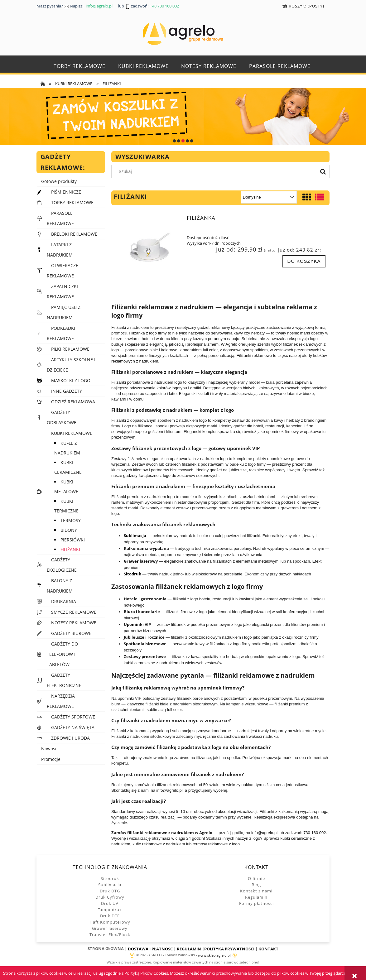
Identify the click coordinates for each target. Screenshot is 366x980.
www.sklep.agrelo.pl (214, 955)
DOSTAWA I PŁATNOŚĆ (150, 949)
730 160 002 (315, 833)
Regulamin (256, 897)
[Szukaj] (323, 171)
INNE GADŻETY (67, 391)
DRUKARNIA (64, 601)
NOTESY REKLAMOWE (74, 623)
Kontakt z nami (256, 891)
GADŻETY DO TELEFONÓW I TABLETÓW (62, 654)
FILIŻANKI (70, 549)
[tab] (174, 141)
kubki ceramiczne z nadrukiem (151, 663)
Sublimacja (110, 885)
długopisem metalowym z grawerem (266, 508)
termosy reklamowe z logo (216, 844)
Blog (256, 885)
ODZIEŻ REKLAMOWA (73, 402)
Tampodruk (110, 910)
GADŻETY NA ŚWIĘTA (73, 727)
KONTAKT (268, 949)
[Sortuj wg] (269, 197)
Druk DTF (110, 916)
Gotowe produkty (59, 181)
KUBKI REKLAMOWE (72, 433)
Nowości (50, 749)
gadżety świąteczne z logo (147, 476)
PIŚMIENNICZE (66, 192)
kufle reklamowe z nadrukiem (159, 844)
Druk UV (110, 903)
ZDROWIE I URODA (70, 738)
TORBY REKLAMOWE (72, 202)
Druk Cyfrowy (110, 897)
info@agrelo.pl (170, 790)
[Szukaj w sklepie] (216, 171)
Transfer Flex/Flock (110, 934)
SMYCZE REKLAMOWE (74, 612)
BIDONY (69, 530)
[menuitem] (80, 66)
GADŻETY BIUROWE (71, 633)
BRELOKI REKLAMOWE (74, 234)
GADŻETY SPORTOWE (73, 717)
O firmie (256, 878)
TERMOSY (71, 520)
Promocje (51, 759)
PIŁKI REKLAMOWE (70, 349)
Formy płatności (256, 903)
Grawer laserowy (110, 928)
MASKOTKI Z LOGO (71, 380)
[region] (183, 116)
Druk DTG (110, 891)
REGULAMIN (189, 949)
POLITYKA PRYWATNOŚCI (229, 949)
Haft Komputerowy (110, 922)
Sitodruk (110, 878)
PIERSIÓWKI (73, 540)
